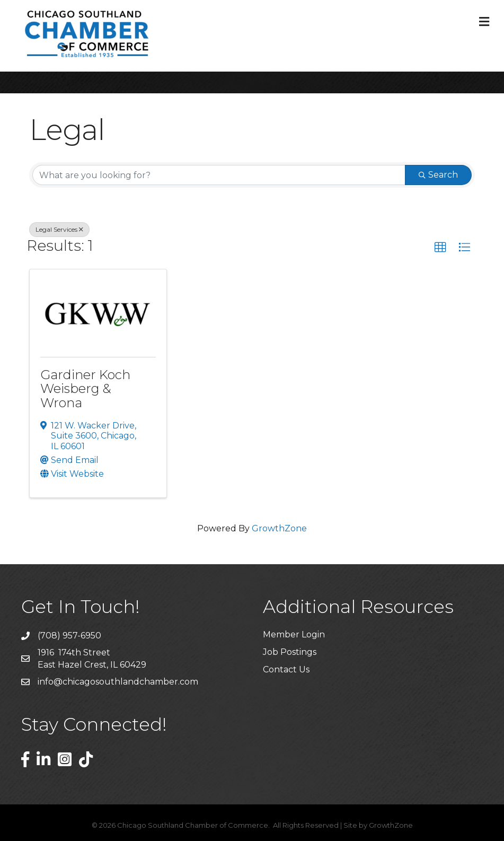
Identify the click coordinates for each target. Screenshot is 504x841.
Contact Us (286, 669)
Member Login (294, 634)
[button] (440, 248)
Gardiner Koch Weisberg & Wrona (85, 389)
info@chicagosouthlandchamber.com (118, 682)
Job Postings (290, 652)
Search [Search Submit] (438, 175)
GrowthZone (279, 528)
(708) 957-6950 (69, 636)
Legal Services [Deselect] (59, 229)
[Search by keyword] (219, 175)
